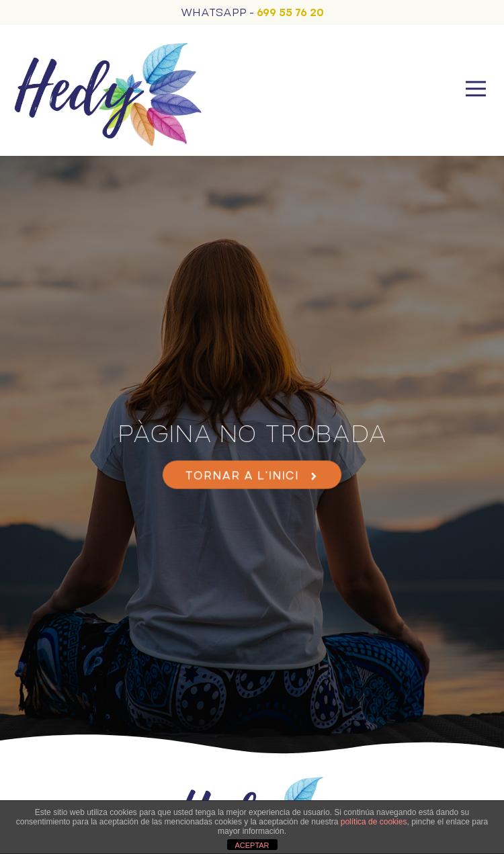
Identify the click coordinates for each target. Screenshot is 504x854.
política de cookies (374, 822)
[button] (475, 91)
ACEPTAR (252, 845)
